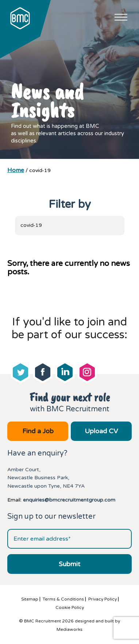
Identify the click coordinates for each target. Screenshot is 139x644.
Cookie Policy (70, 607)
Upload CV (101, 431)
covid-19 (31, 225)
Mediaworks (69, 629)
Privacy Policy (103, 599)
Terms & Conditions (63, 599)
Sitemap (30, 599)
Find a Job (38, 431)
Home (16, 170)
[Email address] (69, 539)
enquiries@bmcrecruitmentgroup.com (69, 500)
